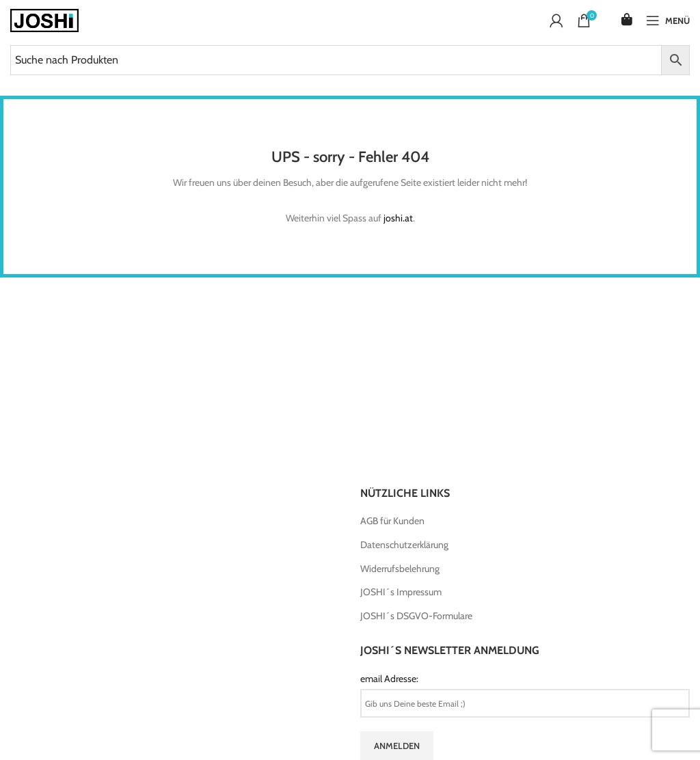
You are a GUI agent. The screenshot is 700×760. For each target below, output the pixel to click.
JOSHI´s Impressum (401, 592)
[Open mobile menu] (668, 21)
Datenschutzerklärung (404, 545)
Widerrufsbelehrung (400, 569)
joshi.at (398, 218)
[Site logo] (44, 19)
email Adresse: (389, 679)
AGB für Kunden (392, 521)
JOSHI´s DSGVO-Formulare (416, 616)
